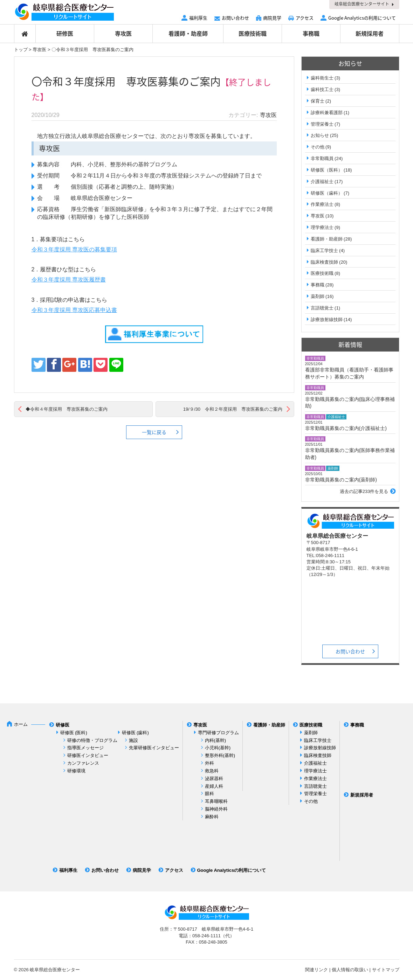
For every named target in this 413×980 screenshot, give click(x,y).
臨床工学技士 (324, 251)
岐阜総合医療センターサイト (362, 4)
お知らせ (320, 135)
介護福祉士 (322, 182)
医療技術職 (253, 33)
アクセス (305, 18)
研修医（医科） (327, 170)
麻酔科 (212, 817)
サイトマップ (386, 970)
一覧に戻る (154, 432)
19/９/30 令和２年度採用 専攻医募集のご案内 (233, 409)
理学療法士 (322, 227)
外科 (209, 763)
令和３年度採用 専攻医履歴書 (69, 280)
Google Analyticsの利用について (362, 18)
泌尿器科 (214, 779)
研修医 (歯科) (135, 733)
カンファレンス (83, 763)
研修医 (65, 33)
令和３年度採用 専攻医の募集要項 (74, 249)
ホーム (21, 724)
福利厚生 (198, 18)
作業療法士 (322, 204)
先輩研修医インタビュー (154, 748)
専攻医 (123, 33)
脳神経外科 (216, 809)
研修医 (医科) (74, 733)
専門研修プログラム (218, 733)
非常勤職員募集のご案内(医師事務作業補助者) (350, 454)
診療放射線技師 (327, 319)
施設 (133, 740)
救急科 (212, 771)
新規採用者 (370, 33)
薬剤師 (318, 296)
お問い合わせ (235, 18)
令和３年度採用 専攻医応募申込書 (74, 310)
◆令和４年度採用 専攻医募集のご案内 (67, 409)
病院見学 (272, 18)
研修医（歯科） (327, 193)
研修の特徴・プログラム (92, 740)
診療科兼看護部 (327, 113)
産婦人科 (214, 786)
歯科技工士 (322, 89)
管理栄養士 (322, 124)
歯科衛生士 (322, 78)
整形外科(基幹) (220, 755)
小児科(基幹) (218, 748)
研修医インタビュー (88, 755)
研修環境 (76, 771)
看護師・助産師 (188, 33)
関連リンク (316, 970)
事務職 (311, 33)
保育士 (318, 101)
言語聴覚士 (322, 308)
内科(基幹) (216, 740)
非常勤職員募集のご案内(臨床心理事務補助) (350, 403)
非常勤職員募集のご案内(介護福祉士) (346, 428)
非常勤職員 (322, 158)
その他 (318, 147)
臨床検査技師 (324, 262)
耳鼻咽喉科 (216, 801)
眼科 (209, 794)
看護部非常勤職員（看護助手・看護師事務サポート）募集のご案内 (349, 373)
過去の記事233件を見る (364, 491)
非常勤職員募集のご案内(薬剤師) (341, 480)
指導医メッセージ (85, 748)
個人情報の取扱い (350, 970)
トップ (21, 50)
